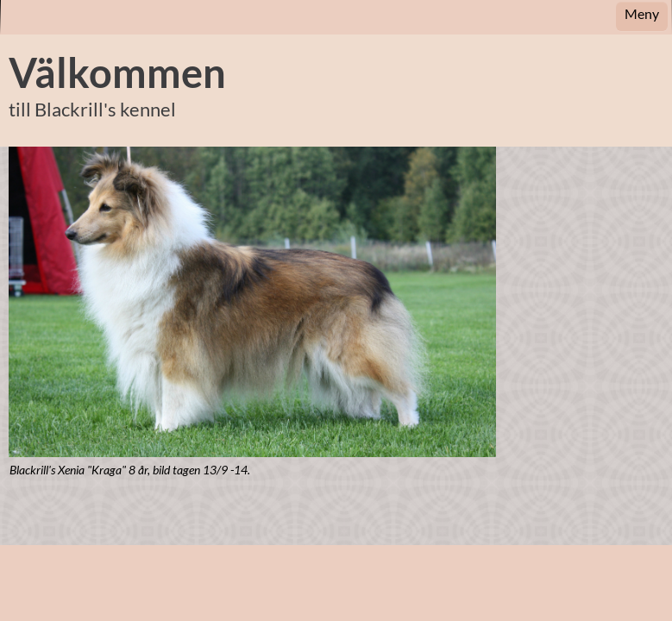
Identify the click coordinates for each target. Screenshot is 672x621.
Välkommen (117, 72)
